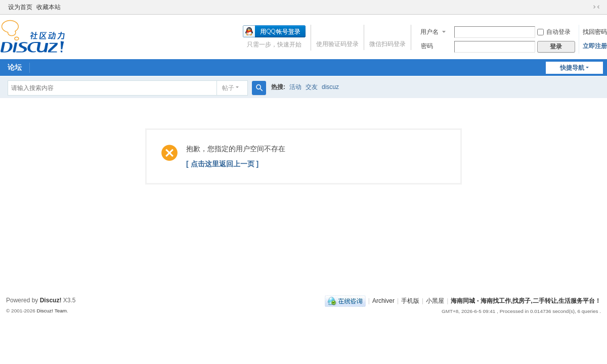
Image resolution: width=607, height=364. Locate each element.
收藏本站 (49, 7)
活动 (295, 87)
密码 (427, 46)
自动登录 (554, 32)
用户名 (429, 32)
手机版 (410, 301)
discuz (330, 87)
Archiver (383, 301)
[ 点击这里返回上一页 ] (222, 164)
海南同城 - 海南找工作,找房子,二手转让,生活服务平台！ (526, 301)
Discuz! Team (52, 311)
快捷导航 (572, 68)
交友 (312, 87)
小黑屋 (435, 301)
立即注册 (595, 46)
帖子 (228, 88)
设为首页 (20, 7)
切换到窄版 (596, 7)
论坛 (15, 67)
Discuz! (51, 300)
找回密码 (595, 32)
